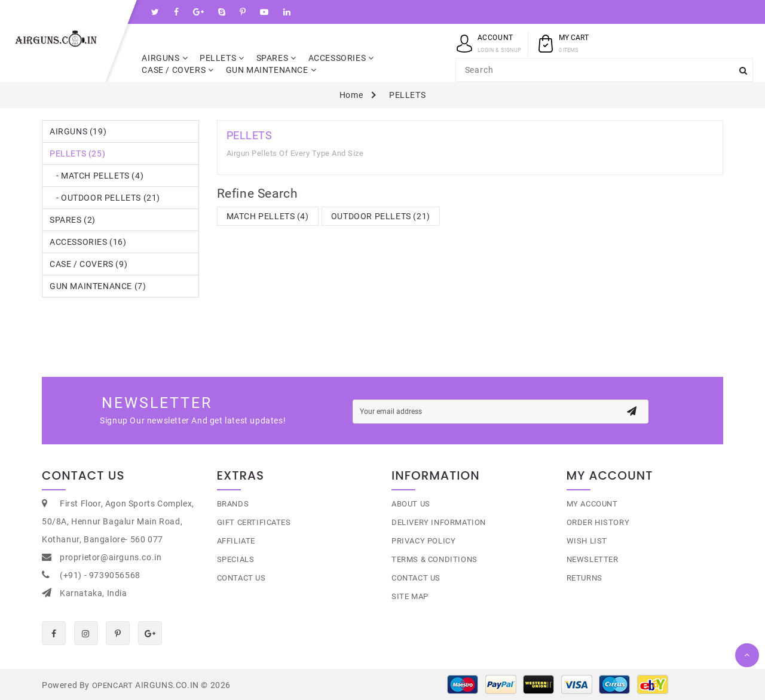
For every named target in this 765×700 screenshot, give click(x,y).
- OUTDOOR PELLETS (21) (105, 198)
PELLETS (222, 58)
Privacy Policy (423, 541)
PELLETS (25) (77, 153)
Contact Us (241, 578)
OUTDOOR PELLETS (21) (381, 216)
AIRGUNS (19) (78, 131)
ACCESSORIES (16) (88, 242)
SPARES (276, 58)
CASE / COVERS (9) (88, 264)
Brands (233, 504)
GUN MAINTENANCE (271, 70)
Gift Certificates (254, 522)
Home (351, 95)
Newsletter (593, 559)
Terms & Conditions (434, 559)
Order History (598, 522)
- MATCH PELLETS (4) (97, 176)
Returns (585, 578)
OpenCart (113, 685)
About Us (411, 504)
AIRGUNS (165, 58)
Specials (236, 559)
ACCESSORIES (341, 58)
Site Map (410, 596)
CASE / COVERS (178, 70)
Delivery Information (439, 522)
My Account (592, 504)
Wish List (587, 541)
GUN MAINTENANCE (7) (98, 286)
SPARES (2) (73, 220)
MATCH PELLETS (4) (268, 216)
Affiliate (236, 541)
